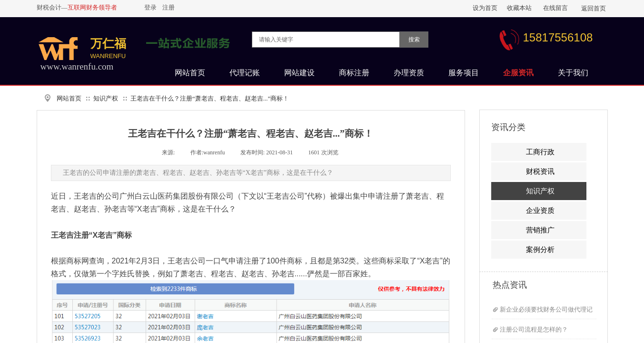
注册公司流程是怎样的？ (534, 329)
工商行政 (540, 152)
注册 (168, 7)
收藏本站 (519, 8)
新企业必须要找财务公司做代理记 (546, 309)
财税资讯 (540, 171)
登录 (150, 7)
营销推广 (540, 230)
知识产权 (106, 98)
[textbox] (326, 40)
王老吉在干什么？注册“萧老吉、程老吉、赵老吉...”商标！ (210, 98)
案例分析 (540, 250)
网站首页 (69, 98)
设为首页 (485, 8)
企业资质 (540, 211)
